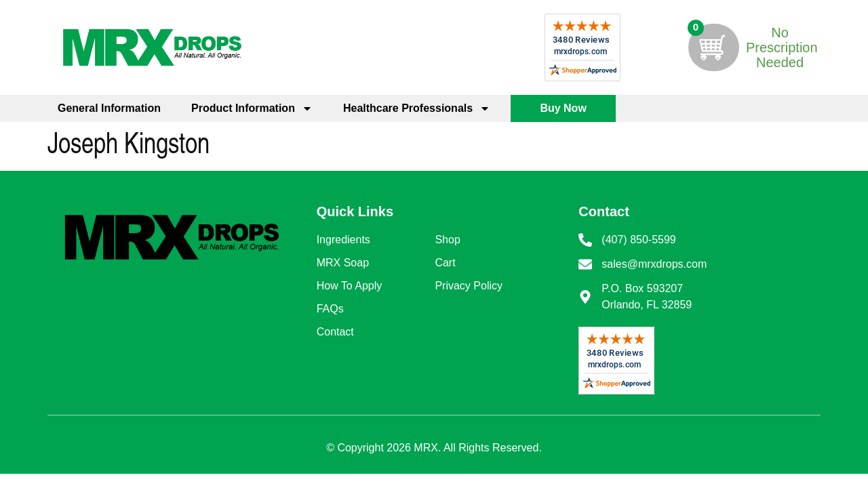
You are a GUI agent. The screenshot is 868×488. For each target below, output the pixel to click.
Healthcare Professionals (417, 108)
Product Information (252, 108)
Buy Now (563, 108)
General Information (109, 108)
